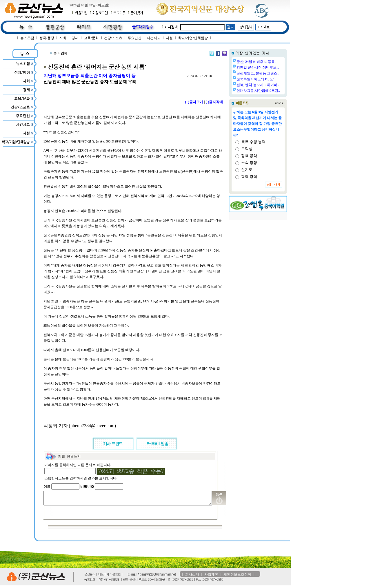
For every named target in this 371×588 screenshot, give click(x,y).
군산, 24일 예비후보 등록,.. (272, 62)
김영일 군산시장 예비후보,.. (273, 67)
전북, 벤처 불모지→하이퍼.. (273, 85)
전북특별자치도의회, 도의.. (272, 79)
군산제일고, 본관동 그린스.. (273, 73)
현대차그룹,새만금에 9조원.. (273, 91)
